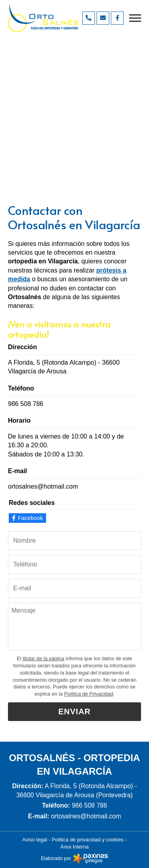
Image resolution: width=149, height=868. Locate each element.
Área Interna (75, 847)
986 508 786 (26, 404)
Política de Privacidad (89, 694)
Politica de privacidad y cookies (88, 840)
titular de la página (44, 658)
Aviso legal (35, 840)
